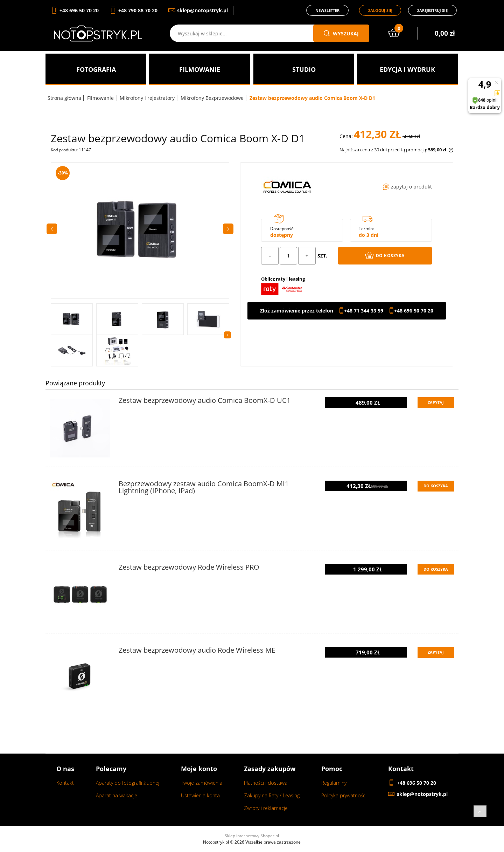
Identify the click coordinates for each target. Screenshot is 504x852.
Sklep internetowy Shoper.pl (252, 836)
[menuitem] (96, 69)
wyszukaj (341, 33)
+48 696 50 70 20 (414, 311)
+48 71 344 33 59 (364, 311)
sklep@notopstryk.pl (422, 794)
